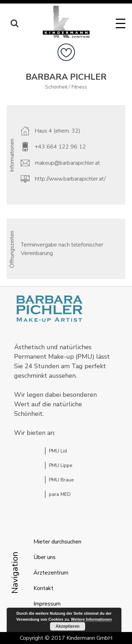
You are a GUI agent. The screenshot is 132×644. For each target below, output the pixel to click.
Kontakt (43, 588)
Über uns (45, 557)
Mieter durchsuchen (57, 542)
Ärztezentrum (51, 573)
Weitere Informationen (92, 619)
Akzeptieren (68, 626)
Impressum (47, 604)
